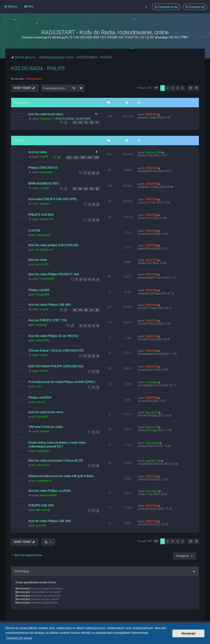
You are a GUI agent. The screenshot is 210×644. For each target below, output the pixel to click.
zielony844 (47, 279)
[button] (156, 88)
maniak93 (46, 172)
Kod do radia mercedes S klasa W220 (56, 460)
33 (80, 189)
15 (86, 122)
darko (44, 355)
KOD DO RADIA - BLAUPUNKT (74, 119)
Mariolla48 (43, 510)
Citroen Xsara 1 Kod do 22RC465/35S (56, 350)
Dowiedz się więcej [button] (19, 638)
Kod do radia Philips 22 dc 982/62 (53, 336)
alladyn (45, 431)
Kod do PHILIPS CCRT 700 (48, 320)
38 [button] (191, 88)
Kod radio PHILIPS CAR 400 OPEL (53, 199)
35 (91, 189)
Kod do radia (38, 260)
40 (86, 310)
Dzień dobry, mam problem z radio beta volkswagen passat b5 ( (57, 444)
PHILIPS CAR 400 (41, 505)
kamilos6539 (48, 495)
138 (83, 157)
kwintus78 (46, 219)
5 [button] (183, 88)
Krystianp (152, 382)
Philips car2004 (40, 397)
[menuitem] (29, 6)
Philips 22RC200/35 (43, 168)
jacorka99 (42, 264)
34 (86, 189)
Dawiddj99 (43, 451)
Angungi (41, 325)
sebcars (45, 204)
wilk (39, 386)
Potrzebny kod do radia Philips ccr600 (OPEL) (62, 382)
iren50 (44, 157)
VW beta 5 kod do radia (45, 427)
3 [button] (173, 88)
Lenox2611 (43, 465)
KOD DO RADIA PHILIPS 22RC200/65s (56, 366)
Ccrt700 (34, 230)
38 (75, 310)
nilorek (41, 402)
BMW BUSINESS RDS (44, 183)
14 (80, 122)
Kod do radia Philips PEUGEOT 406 (54, 274)
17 (97, 122)
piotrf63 (41, 526)
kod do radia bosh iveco (46, 114)
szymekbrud (44, 481)
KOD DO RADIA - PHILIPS (38, 68)
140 (96, 157)
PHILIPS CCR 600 (41, 215)
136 (69, 157)
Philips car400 (39, 290)
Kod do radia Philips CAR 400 (50, 305)
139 (89, 157)
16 (91, 122)
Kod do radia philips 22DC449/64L (54, 245)
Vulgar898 (43, 295)
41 (91, 310)
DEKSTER (151, 114)
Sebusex (46, 119)
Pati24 (44, 371)
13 (75, 122)
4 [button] (178, 88)
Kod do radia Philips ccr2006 (49, 491)
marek (44, 309)
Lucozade (152, 491)
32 (75, 189)
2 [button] (168, 88)
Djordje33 (42, 417)
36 (97, 189)
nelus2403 (43, 340)
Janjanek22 (43, 235)
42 (97, 310)
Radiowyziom (45, 250)
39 (80, 310)
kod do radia (38, 152)
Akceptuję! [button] (188, 633)
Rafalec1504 (154, 152)
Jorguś (45, 188)
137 (76, 157)
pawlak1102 (153, 461)
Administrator (34, 79)
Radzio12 (152, 427)
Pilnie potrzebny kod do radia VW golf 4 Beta (61, 476)
